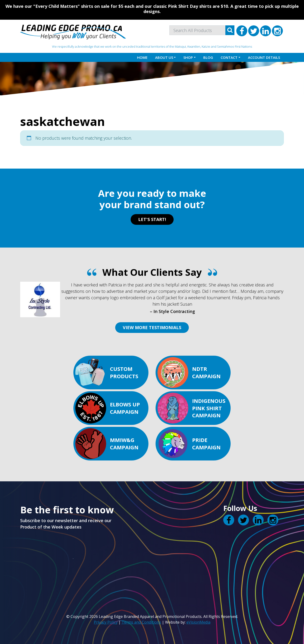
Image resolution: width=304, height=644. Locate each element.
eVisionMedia (198, 622)
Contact (229, 57)
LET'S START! (152, 219)
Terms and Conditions (141, 622)
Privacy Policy (106, 622)
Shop (188, 57)
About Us (164, 57)
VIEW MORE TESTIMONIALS (152, 327)
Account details (264, 57)
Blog (208, 57)
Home (142, 57)
